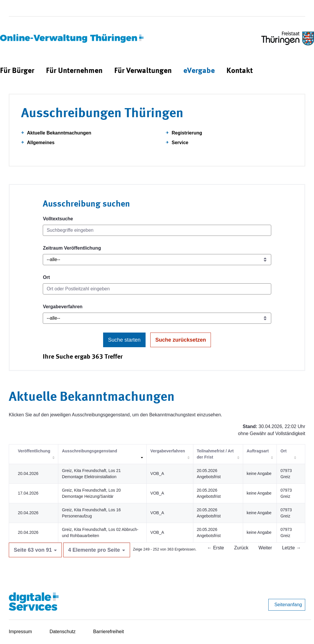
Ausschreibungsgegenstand (89, 451)
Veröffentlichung (34, 451)
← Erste (216, 548)
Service (180, 143)
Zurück (241, 548)
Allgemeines (41, 143)
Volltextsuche (58, 219)
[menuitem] (17, 71)
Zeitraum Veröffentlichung (72, 248)
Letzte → (291, 548)
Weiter (265, 548)
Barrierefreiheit (109, 632)
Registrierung (187, 133)
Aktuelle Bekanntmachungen (59, 133)
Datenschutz (63, 632)
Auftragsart (258, 451)
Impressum (20, 632)
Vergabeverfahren (63, 307)
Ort (46, 277)
